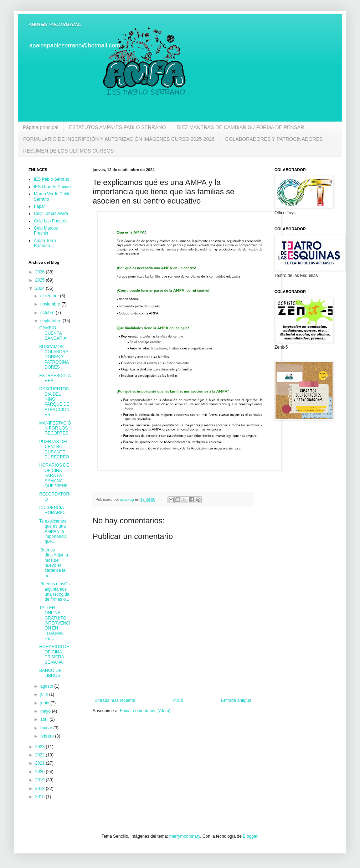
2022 (41, 755)
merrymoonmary (185, 836)
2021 (41, 763)
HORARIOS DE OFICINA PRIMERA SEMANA (54, 654)
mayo (46, 711)
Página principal (41, 127)
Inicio (178, 700)
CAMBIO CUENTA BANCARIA (53, 333)
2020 (41, 772)
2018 (41, 789)
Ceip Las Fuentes (51, 221)
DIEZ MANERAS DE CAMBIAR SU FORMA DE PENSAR (240, 127)
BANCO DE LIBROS (50, 673)
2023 (41, 747)
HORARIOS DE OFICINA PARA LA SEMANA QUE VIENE (54, 476)
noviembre (51, 304)
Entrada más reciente (115, 700)
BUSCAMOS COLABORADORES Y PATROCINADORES (54, 357)
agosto (47, 686)
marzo (47, 728)
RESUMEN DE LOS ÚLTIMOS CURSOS (68, 151)
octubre (48, 313)
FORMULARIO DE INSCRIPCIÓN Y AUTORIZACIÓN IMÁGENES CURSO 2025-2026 (119, 139)
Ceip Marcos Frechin (46, 231)
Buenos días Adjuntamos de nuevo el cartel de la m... (54, 563)
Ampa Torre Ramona (45, 243)
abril (45, 719)
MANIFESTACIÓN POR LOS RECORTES (55, 428)
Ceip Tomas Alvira (51, 214)
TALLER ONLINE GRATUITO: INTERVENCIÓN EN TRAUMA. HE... (55, 623)
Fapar (39, 206)
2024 (41, 288)
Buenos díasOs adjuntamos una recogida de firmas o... (54, 592)
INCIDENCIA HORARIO (52, 510)
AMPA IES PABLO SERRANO (55, 25)
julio (45, 694)
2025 (41, 280)
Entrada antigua (236, 700)
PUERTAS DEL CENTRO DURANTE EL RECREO (54, 449)
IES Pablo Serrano (52, 179)
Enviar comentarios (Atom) (145, 711)
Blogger (250, 836)
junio (45, 703)
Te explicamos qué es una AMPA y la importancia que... (53, 531)
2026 (41, 272)
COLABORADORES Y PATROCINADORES (274, 139)
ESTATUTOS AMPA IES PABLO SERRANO (118, 127)
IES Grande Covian (52, 187)
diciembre (50, 296)
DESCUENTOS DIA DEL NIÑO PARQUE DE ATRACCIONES (54, 402)
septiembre (52, 321)
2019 (41, 780)
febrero (48, 736)
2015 (41, 797)
